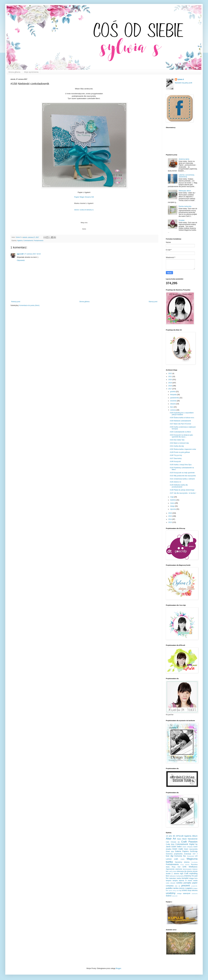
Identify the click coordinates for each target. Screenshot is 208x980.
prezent (185, 886)
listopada (174, 395)
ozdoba (179, 883)
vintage (179, 893)
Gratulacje (188, 854)
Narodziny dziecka (182, 862)
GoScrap (194, 851)
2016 (170, 513)
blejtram (195, 869)
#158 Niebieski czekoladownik (180, 421)
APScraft (180, 836)
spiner (170, 891)
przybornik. (194, 886)
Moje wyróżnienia (31, 72)
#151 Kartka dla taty (177, 446)
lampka (175, 881)
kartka (179, 878)
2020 (170, 380)
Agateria (20, 240)
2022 (170, 374)
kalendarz (173, 878)
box (167, 871)
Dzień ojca (170, 851)
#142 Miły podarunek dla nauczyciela (183, 476)
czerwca (173, 410)
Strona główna (14, 72)
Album (195, 836)
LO (196, 856)
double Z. (169, 874)
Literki (183, 859)
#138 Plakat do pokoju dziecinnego (182, 490)
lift (186, 881)
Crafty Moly (170, 844)
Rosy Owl (176, 867)
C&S (168, 842)
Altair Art (171, 839)
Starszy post (153, 302)
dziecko (176, 874)
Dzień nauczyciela (191, 849)
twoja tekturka (193, 890)
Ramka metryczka (185, 206)
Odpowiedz (21, 260)
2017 (170, 389)
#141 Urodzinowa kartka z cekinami (182, 479)
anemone (179, 869)
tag (180, 890)
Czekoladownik (28, 240)
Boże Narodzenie (190, 839)
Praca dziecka (185, 865)
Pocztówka (194, 862)
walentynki (187, 893)
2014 (170, 519)
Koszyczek (191, 856)
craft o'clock (173, 871)
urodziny (171, 893)
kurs (196, 878)
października (175, 398)
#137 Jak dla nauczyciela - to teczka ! (183, 493)
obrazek (173, 883)
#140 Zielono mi (175, 482)
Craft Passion (189, 842)
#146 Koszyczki (175, 461)
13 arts (169, 836)
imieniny (188, 876)
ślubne (169, 896)
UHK (184, 867)
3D (174, 836)
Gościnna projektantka (174, 854)
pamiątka (187, 883)
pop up (178, 886)
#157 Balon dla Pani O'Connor (180, 424)
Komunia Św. (180, 856)
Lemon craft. (172, 859)
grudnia (173, 392)
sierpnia (173, 404)
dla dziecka (188, 871)
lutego (173, 506)
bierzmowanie (187, 869)
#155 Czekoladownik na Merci (180, 432)
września (174, 401)
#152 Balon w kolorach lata (179, 443)
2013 (170, 522)
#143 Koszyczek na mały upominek (182, 473)
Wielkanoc (193, 867)
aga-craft (20, 254)
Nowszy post (16, 302)
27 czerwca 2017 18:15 (33, 254)
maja (172, 497)
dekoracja (180, 871)
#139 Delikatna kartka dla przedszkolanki (179, 486)
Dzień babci (177, 847)
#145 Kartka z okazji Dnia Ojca (181, 465)
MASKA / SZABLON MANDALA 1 (84, 210)
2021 (170, 377)
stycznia (173, 509)
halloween (173, 876)
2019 (170, 383)
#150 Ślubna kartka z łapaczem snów (183, 449)
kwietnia (173, 500)
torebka (184, 890)
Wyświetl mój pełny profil (183, 83)
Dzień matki (178, 849)
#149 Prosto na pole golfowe (180, 452)
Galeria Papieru (182, 851)
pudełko (169, 888)
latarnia (181, 881)
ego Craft (184, 873)
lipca (172, 407)
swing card (176, 891)
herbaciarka (180, 876)
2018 (170, 386)
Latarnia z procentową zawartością (186, 176)
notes (168, 883)
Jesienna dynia (184, 159)
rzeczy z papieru (186, 888)
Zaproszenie (170, 869)
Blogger (118, 968)
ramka (176, 888)
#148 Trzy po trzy (176, 455)
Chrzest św (175, 842)
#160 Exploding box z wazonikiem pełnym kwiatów (182, 414)
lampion (169, 881)
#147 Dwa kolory (176, 458)
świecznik (175, 896)
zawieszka (195, 894)
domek (195, 871)
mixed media (193, 881)
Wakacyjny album (185, 191)
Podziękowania (39, 240)
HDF (194, 854)
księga (191, 878)
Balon (179, 839)
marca (173, 503)
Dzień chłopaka (188, 847)
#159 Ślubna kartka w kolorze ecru (182, 418)
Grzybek (182, 220)
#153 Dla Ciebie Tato (177, 440)
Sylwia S (181, 79)
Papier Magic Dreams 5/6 (84, 197)
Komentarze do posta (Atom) (29, 305)
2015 (170, 516)
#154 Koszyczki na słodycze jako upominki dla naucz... (181, 436)
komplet (185, 878)
